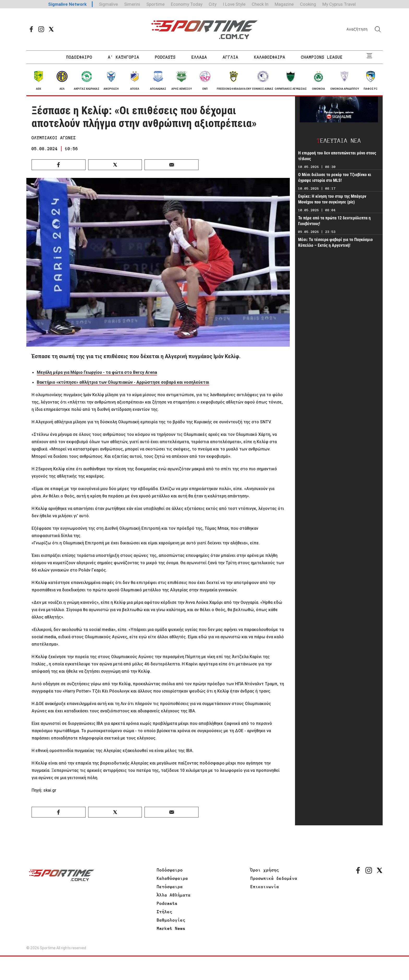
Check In (260, 4)
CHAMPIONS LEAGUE (322, 57)
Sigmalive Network (67, 4)
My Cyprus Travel (339, 4)
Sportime (155, 4)
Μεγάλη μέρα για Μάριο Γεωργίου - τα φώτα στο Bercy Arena (97, 372)
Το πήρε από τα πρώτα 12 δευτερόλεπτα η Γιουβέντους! (334, 221)
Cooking (308, 4)
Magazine (284, 4)
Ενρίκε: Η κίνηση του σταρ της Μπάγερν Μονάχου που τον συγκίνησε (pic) (332, 199)
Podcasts (167, 903)
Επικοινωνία (265, 887)
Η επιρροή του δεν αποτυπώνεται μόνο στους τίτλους (337, 156)
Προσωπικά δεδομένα (274, 878)
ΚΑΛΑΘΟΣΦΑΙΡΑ (270, 57)
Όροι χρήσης (265, 870)
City (213, 4)
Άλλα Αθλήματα (174, 895)
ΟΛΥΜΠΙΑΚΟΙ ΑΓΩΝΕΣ (54, 138)
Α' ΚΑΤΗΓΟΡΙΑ (124, 57)
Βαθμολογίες (171, 920)
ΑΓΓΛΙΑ (231, 57)
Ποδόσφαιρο (170, 870)
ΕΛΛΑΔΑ (199, 57)
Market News (171, 928)
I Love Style (234, 4)
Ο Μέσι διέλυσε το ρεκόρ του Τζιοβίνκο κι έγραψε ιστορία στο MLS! (335, 178)
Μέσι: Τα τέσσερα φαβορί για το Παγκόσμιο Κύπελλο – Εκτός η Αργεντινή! (335, 242)
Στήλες (165, 912)
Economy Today (187, 4)
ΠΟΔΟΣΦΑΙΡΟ (79, 57)
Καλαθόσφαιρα (172, 878)
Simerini (132, 4)
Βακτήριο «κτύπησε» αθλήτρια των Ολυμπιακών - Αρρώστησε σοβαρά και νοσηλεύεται (123, 382)
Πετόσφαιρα (170, 887)
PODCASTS (165, 57)
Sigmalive (108, 4)
